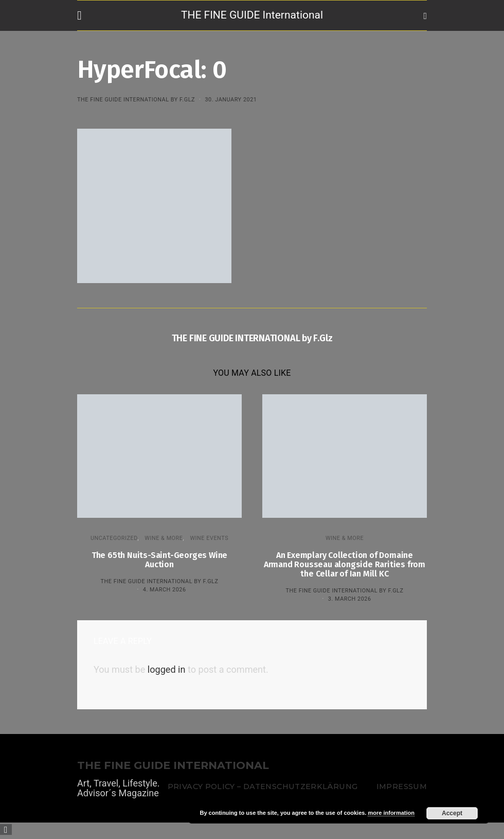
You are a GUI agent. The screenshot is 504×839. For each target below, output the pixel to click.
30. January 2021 (231, 100)
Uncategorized (114, 538)
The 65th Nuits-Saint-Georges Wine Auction (159, 560)
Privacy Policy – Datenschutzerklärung (263, 786)
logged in (167, 669)
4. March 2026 (165, 590)
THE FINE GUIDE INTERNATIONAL (173, 766)
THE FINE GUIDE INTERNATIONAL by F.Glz (136, 100)
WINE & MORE (164, 538)
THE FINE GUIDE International (252, 15)
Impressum (402, 786)
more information (391, 813)
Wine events (209, 538)
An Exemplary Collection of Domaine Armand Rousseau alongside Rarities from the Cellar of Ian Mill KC (345, 564)
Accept (452, 813)
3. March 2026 (350, 599)
